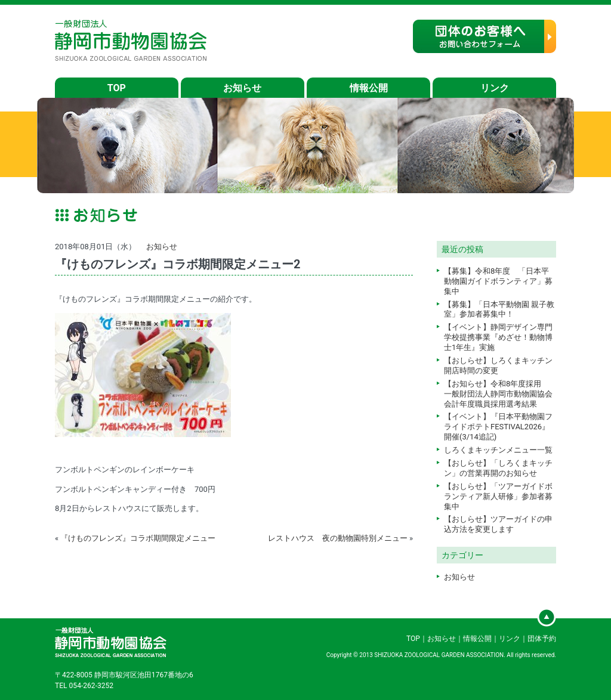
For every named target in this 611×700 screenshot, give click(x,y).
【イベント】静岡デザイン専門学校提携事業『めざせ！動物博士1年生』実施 (498, 337)
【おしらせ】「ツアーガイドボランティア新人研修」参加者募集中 (498, 496)
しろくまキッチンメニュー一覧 (498, 450)
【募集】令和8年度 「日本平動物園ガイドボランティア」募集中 (498, 281)
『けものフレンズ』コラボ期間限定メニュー (138, 538)
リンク (495, 88)
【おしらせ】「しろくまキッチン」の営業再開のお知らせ (498, 468)
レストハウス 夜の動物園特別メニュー (338, 538)
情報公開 (369, 88)
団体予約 (542, 639)
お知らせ (242, 88)
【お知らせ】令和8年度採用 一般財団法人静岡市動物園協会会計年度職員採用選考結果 (498, 394)
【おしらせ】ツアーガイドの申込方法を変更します (498, 524)
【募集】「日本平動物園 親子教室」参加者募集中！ (499, 309)
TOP (117, 88)
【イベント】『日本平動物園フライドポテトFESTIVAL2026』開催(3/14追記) (498, 427)
